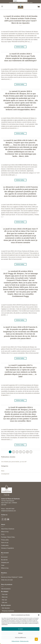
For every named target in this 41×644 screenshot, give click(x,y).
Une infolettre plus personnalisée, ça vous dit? (14, 462)
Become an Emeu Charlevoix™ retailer (12, 577)
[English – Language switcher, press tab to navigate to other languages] (20, 1)
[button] (39, 615)
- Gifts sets (4, 603)
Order (3, 565)
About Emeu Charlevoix (8, 529)
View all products (6, 589)
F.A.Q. (3, 534)
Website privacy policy (24, 641)
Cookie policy (5, 545)
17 (27, 452)
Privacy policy (5, 540)
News (3, 471)
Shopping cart (5, 563)
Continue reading (20, 47)
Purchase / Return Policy (8, 537)
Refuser (21, 633)
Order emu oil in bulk (7, 580)
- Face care (4, 594)
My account (4, 557)
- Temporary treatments (8, 611)
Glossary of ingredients (8, 548)
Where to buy (5, 532)
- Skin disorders (5, 608)
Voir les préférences (21, 637)
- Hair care (4, 600)
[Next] (31, 452)
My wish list (4, 560)
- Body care (4, 597)
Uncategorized (5, 474)
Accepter (20, 629)
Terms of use (5, 543)
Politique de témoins (16, 641)
